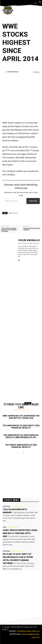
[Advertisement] (21, 97)
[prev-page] (18, 453)
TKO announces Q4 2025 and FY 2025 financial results (21, 427)
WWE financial (13, 213)
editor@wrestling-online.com (29, 631)
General (7, 506)
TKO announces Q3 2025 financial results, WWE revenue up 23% (21, 436)
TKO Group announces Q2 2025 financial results (21, 446)
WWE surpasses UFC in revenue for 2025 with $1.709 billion (21, 417)
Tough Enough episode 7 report (31, 229)
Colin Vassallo (13, 72)
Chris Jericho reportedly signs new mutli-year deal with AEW (20, 533)
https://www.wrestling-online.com (29, 243)
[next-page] (23, 453)
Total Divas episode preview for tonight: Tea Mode (9, 230)
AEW (5, 527)
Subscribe (33, 201)
